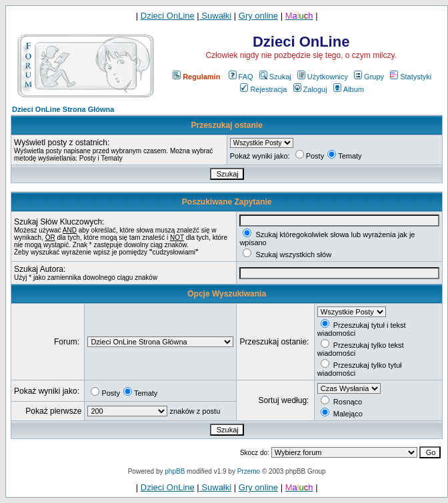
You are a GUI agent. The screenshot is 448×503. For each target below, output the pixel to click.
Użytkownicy (323, 77)
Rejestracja (263, 89)
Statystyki (411, 77)
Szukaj (275, 77)
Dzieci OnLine (168, 16)
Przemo (249, 471)
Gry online (258, 16)
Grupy (369, 77)
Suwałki (215, 16)
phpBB (175, 471)
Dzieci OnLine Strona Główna (63, 109)
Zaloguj (310, 89)
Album (349, 89)
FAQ (241, 77)
